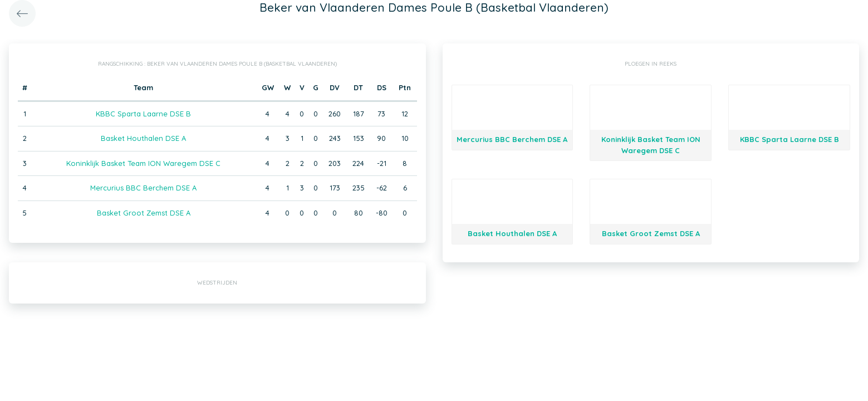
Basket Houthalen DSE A (143, 138)
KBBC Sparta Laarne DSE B (143, 114)
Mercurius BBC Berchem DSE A (143, 188)
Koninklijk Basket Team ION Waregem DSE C (143, 163)
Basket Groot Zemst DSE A (144, 213)
